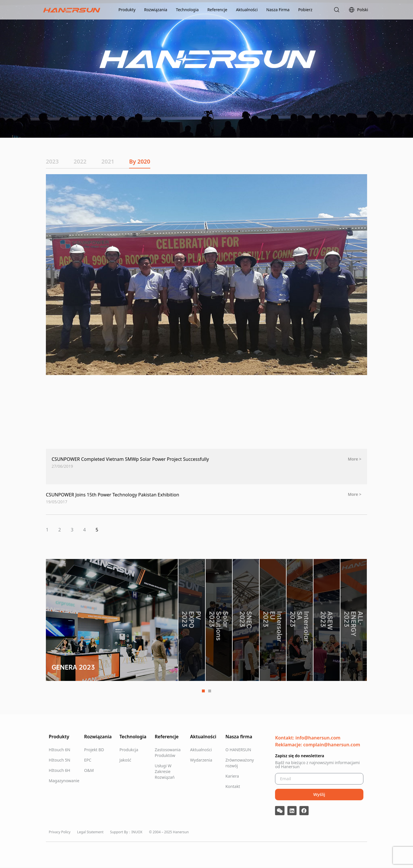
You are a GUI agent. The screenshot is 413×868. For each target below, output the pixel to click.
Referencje (217, 10)
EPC (88, 760)
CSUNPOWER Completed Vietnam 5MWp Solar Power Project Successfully (130, 459)
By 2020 (148, 161)
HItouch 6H (60, 770)
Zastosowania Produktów (168, 753)
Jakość (125, 760)
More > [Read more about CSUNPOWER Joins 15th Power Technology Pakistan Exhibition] (355, 494)
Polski (359, 10)
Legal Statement (90, 832)
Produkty (127, 10)
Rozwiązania (156, 10)
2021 (113, 161)
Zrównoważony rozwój (240, 763)
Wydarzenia (201, 760)
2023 (52, 161)
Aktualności (247, 10)
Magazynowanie (64, 781)
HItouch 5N (60, 760)
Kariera (232, 776)
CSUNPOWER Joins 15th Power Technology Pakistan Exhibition (113, 495)
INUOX (137, 832)
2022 (83, 161)
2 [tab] (210, 691)
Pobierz (305, 10)
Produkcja (129, 750)
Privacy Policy (60, 832)
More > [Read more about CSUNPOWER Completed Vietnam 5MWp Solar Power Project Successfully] (355, 459)
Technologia (187, 10)
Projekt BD (94, 750)
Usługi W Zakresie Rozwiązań (165, 771)
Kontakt (233, 786)
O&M (89, 770)
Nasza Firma (278, 10)
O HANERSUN (238, 750)
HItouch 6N (60, 750)
